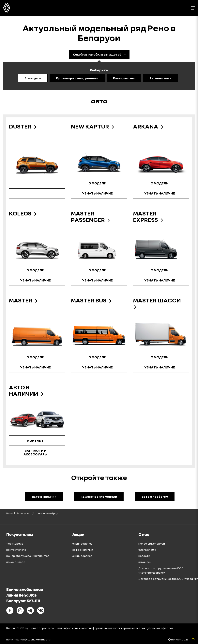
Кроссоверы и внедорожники (77, 78)
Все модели (33, 78)
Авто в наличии (160, 78)
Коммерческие (124, 78)
